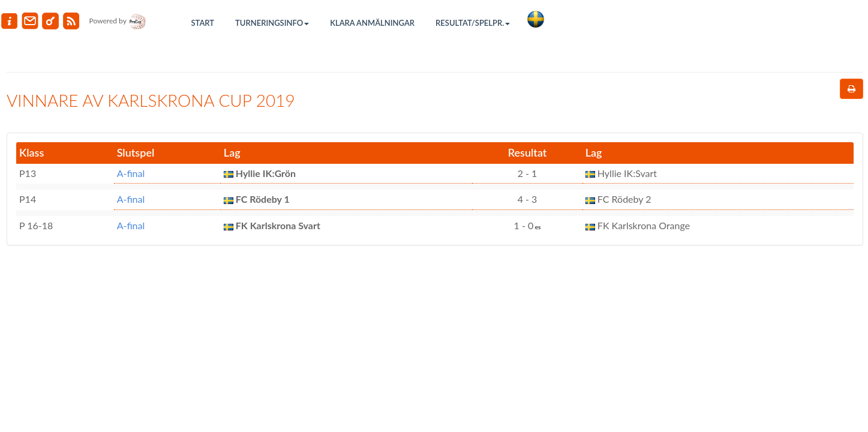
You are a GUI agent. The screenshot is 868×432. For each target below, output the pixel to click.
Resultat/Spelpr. (473, 23)
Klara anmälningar (372, 23)
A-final (131, 173)
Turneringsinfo (272, 23)
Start (203, 23)
